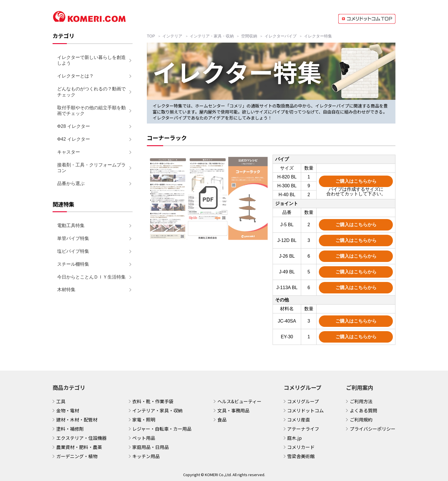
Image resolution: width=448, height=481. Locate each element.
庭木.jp (294, 438)
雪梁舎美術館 (301, 456)
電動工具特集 (71, 225)
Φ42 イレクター (74, 139)
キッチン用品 (146, 456)
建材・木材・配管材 (77, 420)
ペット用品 (144, 438)
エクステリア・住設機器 (81, 438)
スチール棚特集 (73, 264)
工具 (61, 401)
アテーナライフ (303, 429)
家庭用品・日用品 (151, 447)
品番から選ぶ (71, 183)
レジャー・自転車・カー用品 (162, 429)
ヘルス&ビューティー (239, 401)
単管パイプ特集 (73, 238)
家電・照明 (144, 420)
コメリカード (301, 447)
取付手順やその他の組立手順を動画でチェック (91, 111)
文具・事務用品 (233, 410)
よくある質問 (363, 410)
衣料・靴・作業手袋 (153, 401)
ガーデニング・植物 (77, 456)
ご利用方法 (361, 401)
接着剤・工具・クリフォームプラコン (91, 168)
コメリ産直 (299, 420)
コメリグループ (303, 401)
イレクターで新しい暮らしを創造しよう (91, 60)
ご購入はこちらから (356, 181)
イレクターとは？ (75, 76)
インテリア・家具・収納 (157, 410)
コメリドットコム (305, 410)
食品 (222, 420)
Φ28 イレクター (74, 126)
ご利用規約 (361, 420)
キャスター (69, 152)
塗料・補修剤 (70, 429)
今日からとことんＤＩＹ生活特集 (91, 277)
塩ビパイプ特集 (73, 251)
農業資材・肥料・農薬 (79, 447)
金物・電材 (68, 410)
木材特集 (66, 290)
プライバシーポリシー (373, 429)
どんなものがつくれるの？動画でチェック (91, 92)
